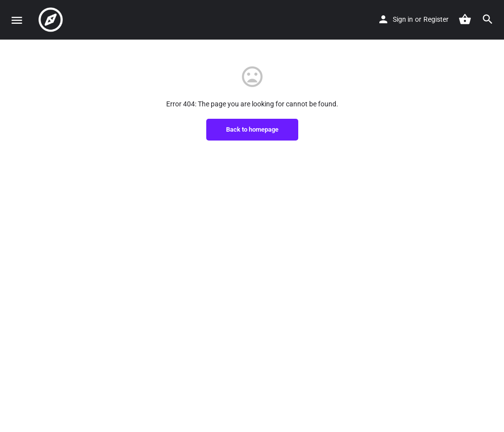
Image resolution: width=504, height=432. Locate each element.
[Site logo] (52, 20)
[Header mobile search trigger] (488, 19)
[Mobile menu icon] (17, 20)
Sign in (403, 19)
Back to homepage (252, 129)
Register (436, 19)
